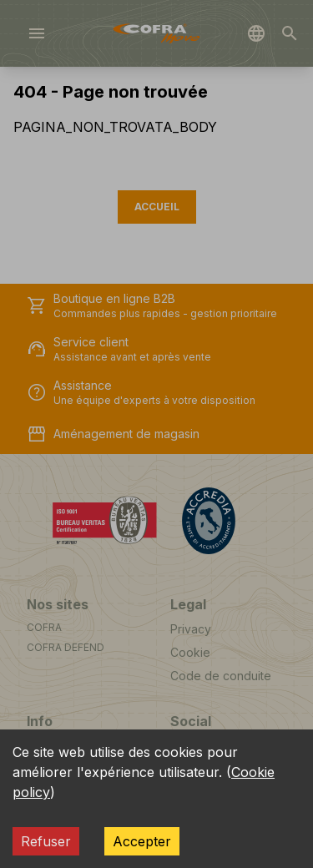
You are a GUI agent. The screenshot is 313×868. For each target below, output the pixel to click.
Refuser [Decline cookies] (46, 841)
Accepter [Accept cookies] (142, 841)
